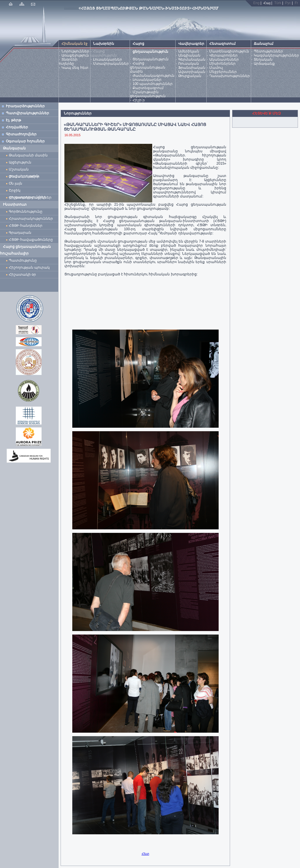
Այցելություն (20, 162)
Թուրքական (190, 76)
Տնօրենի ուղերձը (68, 62)
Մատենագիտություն (229, 51)
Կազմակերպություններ (276, 55)
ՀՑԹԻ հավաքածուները (31, 240)
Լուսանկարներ (108, 59)
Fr (296, 3)
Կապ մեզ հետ (75, 68)
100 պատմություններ (153, 84)
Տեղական (263, 59)
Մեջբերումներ (223, 72)
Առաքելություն (75, 55)
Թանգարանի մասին (28, 155)
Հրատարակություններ (31, 219)
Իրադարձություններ (25, 106)
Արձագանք (264, 64)
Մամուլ (216, 68)
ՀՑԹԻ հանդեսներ (27, 226)
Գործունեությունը (26, 212)
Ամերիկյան (189, 51)
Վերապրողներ (223, 55)
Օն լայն (17, 183)
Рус (288, 3)
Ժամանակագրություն (154, 76)
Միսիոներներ (222, 64)
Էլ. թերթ (13, 120)
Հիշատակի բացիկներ (31, 197)
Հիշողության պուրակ (29, 267)
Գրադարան (20, 233)
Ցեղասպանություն (151, 59)
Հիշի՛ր (139, 100)
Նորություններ (75, 51)
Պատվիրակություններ (28, 113)
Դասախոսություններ (230, 76)
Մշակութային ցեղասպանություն (148, 94)
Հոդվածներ (17, 127)
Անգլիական (189, 55)
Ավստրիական (192, 72)
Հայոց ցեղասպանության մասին (148, 67)
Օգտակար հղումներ (25, 141)
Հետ (145, 854)
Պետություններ (268, 51)
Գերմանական (192, 59)
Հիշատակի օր (22, 274)
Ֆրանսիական (192, 68)
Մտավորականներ (111, 64)
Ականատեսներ (224, 59)
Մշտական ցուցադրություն (24, 170)
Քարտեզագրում (148, 88)
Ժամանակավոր (24, 176)
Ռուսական (189, 64)
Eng (256, 3)
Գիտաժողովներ (21, 134)
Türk (278, 3)
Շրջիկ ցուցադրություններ (28, 191)
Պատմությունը (23, 260)
